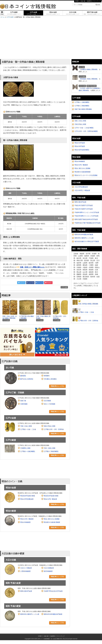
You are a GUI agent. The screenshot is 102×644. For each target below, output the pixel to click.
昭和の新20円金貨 (26, 591)
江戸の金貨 (33, 13)
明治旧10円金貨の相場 (51, 496)
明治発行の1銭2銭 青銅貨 (52, 522)
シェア (30, 283)
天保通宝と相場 (25, 448)
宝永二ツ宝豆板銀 (49, 404)
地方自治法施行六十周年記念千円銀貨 (87, 241)
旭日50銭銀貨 (48, 571)
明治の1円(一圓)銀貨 (27, 519)
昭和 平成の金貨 (92, 13)
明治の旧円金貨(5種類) (82, 150)
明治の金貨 (53, 13)
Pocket (48, 283)
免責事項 (89, 1)
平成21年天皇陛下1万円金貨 (84, 209)
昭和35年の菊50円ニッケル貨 (30, 614)
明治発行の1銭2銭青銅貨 (83, 172)
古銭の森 (83, 1)
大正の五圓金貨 (49, 568)
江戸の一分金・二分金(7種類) (84, 128)
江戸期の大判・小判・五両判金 (54, 429)
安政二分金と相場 (80, 121)
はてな (39, 283)
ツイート (21, 283)
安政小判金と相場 (49, 426)
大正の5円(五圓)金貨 (81, 187)
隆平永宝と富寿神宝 (27, 379)
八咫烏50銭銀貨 (25, 571)
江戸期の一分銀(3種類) (28, 451)
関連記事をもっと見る (57, 386)
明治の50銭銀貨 (25, 522)
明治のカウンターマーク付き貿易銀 (86, 175)
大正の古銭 (73, 13)
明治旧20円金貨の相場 (28, 496)
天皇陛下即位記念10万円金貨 (53, 591)
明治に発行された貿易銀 (52, 519)
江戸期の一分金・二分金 (28, 429)
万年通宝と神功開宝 (50, 379)
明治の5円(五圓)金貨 (27, 499)
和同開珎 (47, 376)
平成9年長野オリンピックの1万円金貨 (87, 212)
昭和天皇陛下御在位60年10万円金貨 (86, 219)
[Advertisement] (19, 39)
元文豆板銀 (47, 401)
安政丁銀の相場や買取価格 (83, 109)
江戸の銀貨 (14, 13)
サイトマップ (97, 1)
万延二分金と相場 (26, 426)
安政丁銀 (23, 401)
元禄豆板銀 (24, 404)
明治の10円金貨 (80, 143)
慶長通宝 (23, 376)
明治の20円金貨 (80, 146)
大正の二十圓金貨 (26, 568)
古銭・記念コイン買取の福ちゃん (32, 267)
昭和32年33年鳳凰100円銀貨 (53, 614)
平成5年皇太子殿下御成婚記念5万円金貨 (88, 223)
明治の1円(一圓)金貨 (50, 499)
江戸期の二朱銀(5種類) (51, 451)
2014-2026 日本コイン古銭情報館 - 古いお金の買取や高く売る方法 (50, 639)
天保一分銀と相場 (49, 448)
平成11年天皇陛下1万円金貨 (84, 205)
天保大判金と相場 (80, 124)
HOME (77, 1)
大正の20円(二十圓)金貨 (82, 190)
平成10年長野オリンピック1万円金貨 (86, 216)
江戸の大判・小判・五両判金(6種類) (86, 131)
